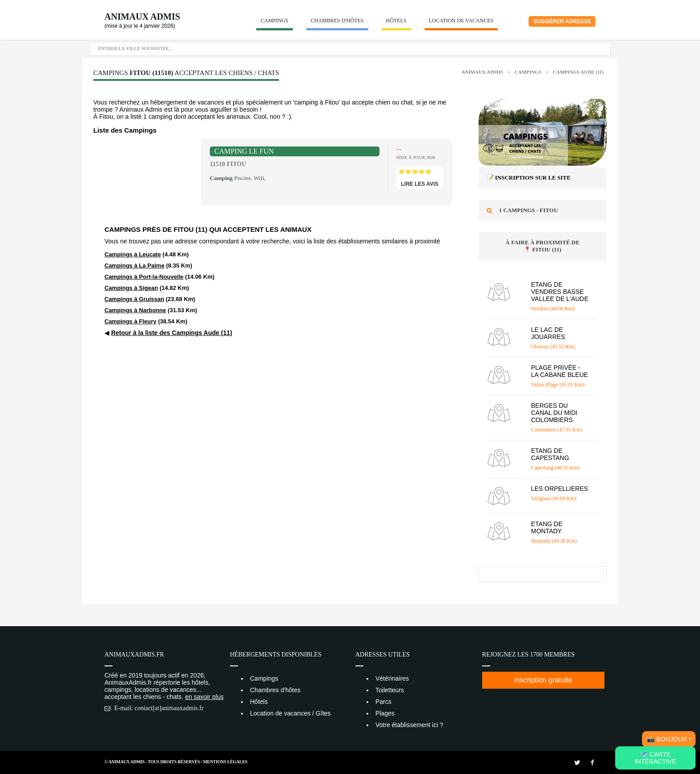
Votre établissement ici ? (409, 725)
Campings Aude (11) (578, 72)
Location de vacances (461, 21)
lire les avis (420, 184)
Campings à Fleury (130, 321)
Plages (385, 713)
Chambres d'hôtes (337, 21)
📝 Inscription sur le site (529, 178)
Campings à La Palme (134, 266)
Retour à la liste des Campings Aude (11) (172, 333)
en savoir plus (204, 697)
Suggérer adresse (562, 21)
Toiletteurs (390, 690)
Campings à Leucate (133, 254)
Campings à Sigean (131, 288)
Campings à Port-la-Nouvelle (144, 277)
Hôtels (396, 21)
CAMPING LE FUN (244, 151)
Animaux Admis (142, 17)
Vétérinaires (392, 678)
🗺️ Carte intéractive (656, 758)
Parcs (383, 702)
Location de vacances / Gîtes (290, 713)
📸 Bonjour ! (669, 739)
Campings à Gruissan (134, 299)
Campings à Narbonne (135, 310)
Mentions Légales (225, 762)
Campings (275, 21)
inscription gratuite (543, 680)
